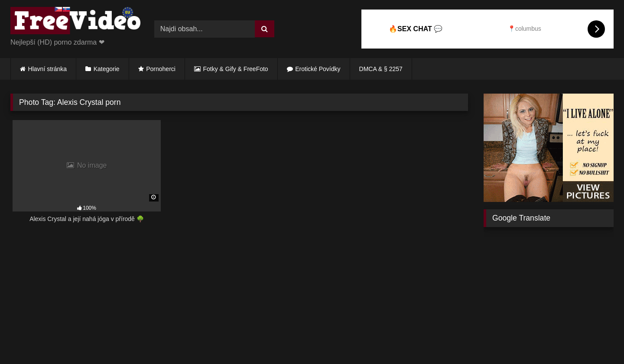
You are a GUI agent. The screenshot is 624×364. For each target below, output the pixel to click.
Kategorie (107, 69)
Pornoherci (161, 69)
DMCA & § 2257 (381, 69)
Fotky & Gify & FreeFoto (236, 69)
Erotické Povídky (318, 69)
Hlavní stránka (47, 69)
